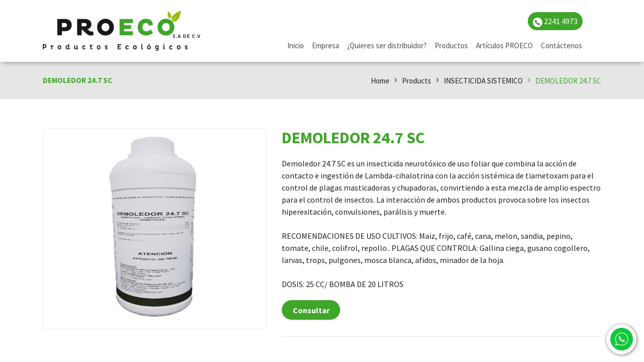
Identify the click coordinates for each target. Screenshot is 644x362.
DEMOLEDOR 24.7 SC (568, 81)
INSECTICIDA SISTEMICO (483, 81)
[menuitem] (296, 46)
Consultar (311, 310)
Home (380, 81)
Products (417, 81)
